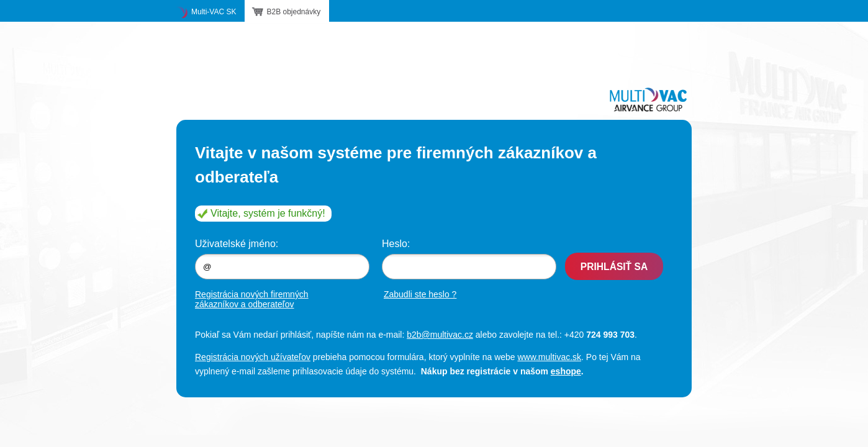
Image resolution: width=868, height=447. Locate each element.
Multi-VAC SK (214, 12)
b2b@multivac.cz (440, 335)
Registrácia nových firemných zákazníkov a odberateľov (252, 299)
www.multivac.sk (549, 357)
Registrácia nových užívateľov (253, 357)
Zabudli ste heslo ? (420, 294)
